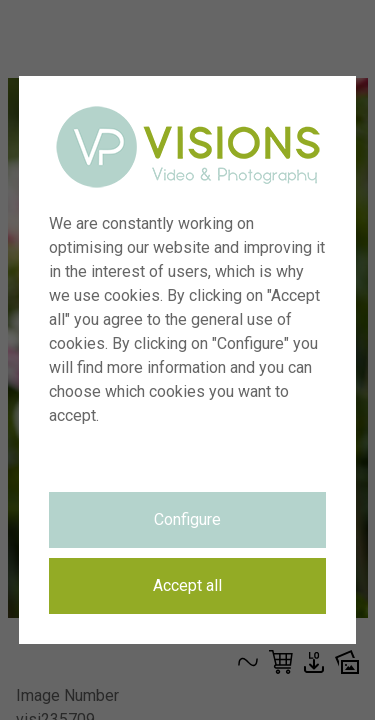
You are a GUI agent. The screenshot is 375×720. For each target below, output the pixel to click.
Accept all (187, 585)
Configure (187, 519)
